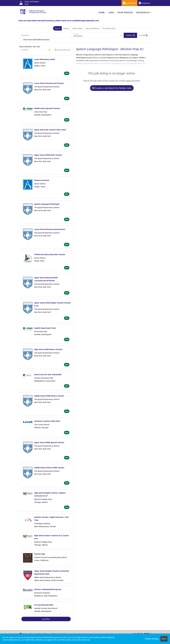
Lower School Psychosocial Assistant (50, 229)
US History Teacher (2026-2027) (47, 421)
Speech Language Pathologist (47, 204)
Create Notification (63, 50)
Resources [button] (143, 12)
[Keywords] (46, 35)
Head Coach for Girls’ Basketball (48, 374)
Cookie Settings (152, 639)
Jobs (111, 12)
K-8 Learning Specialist (44, 605)
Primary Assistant (42, 180)
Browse (66, 28)
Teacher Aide (40, 554)
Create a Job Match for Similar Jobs (112, 88)
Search (57, 28)
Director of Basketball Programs (48, 589)
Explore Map (77, 28)
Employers (145, 3)
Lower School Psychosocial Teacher (49, 83)
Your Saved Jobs (109, 28)
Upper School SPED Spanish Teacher (49, 442)
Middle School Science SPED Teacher (49, 468)
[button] (143, 35)
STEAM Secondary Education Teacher (50, 254)
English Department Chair (45, 328)
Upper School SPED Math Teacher (48, 155)
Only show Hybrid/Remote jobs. (37, 39)
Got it (164, 639)
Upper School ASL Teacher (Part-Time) (50, 130)
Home (102, 12)
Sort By (24, 50)
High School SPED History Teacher (48, 349)
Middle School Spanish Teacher (47, 108)
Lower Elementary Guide (45, 59)
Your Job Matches (93, 28)
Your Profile (125, 12)
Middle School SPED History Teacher (49, 396)
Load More (46, 619)
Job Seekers (129, 3)
